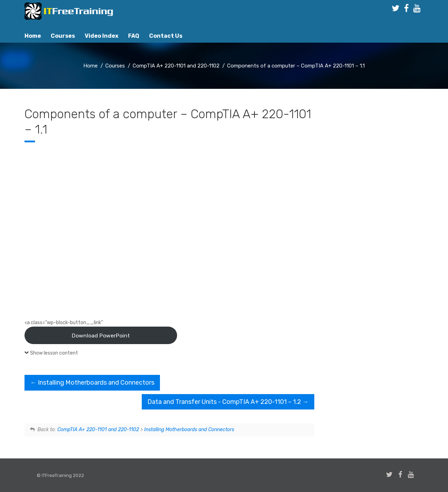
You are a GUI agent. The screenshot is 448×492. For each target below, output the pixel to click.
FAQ (134, 36)
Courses (63, 36)
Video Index (101, 36)
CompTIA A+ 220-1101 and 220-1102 (98, 430)
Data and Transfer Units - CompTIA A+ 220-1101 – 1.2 (228, 402)
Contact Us (166, 36)
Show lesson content (54, 353)
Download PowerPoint (101, 336)
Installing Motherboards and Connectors (92, 383)
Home (33, 36)
